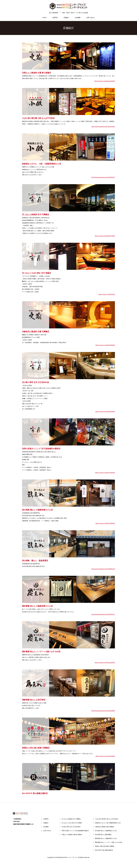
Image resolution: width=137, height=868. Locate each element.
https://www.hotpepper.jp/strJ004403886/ (103, 711)
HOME (46, 17)
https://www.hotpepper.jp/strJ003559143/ (103, 569)
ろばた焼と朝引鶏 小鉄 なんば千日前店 (106, 819)
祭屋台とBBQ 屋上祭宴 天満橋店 (104, 846)
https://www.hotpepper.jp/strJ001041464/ (103, 127)
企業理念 (56, 17)
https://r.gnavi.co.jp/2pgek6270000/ (105, 236)
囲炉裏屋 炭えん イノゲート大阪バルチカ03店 (108, 842)
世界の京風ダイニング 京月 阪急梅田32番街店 (74, 831)
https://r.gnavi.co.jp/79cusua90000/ (105, 663)
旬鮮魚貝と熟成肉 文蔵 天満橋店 (104, 827)
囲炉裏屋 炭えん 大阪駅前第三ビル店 (105, 838)
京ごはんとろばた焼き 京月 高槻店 (71, 823)
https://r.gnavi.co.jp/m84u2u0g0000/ (105, 81)
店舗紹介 (66, 17)
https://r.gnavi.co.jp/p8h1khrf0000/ (105, 345)
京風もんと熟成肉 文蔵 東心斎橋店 (71, 835)
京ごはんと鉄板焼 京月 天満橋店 (71, 819)
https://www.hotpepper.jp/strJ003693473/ (103, 177)
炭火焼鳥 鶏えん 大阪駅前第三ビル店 (105, 831)
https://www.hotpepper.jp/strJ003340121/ (103, 614)
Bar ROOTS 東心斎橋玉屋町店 (103, 850)
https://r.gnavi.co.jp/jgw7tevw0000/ (105, 473)
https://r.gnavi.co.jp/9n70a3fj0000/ (105, 523)
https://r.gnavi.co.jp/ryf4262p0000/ (105, 412)
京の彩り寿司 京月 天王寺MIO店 (70, 827)
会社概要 (77, 17)
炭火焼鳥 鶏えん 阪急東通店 (103, 835)
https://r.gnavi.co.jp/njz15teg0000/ (105, 756)
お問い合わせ (89, 17)
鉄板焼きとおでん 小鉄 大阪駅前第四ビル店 (107, 823)
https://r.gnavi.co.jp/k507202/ (107, 294)
